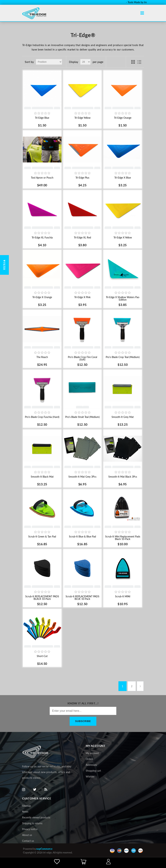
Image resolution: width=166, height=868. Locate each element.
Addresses (91, 765)
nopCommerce (44, 849)
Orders (89, 759)
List (139, 62)
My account (92, 753)
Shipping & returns (32, 823)
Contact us (28, 841)
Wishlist (90, 777)
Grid (133, 62)
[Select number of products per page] (85, 62)
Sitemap (27, 806)
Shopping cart (93, 771)
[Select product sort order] (49, 62)
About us (27, 835)
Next (140, 686)
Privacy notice (30, 829)
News (25, 812)
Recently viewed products (36, 817)
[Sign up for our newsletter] (83, 711)
